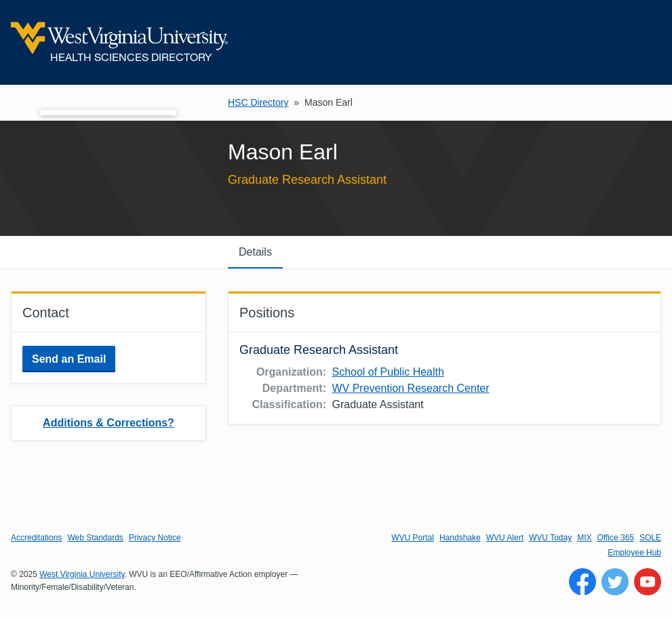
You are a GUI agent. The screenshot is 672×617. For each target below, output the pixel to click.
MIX (584, 538)
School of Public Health (388, 372)
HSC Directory (258, 102)
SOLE (650, 538)
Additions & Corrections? (108, 423)
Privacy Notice (155, 538)
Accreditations (36, 538)
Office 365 (616, 538)
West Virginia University (82, 574)
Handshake (460, 538)
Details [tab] (255, 252)
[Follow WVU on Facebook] (582, 582)
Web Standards (95, 538)
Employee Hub (634, 553)
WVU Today (550, 538)
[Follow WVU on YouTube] (648, 582)
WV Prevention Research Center (410, 388)
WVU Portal (413, 538)
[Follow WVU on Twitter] (615, 582)
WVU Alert (505, 538)
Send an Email (69, 359)
